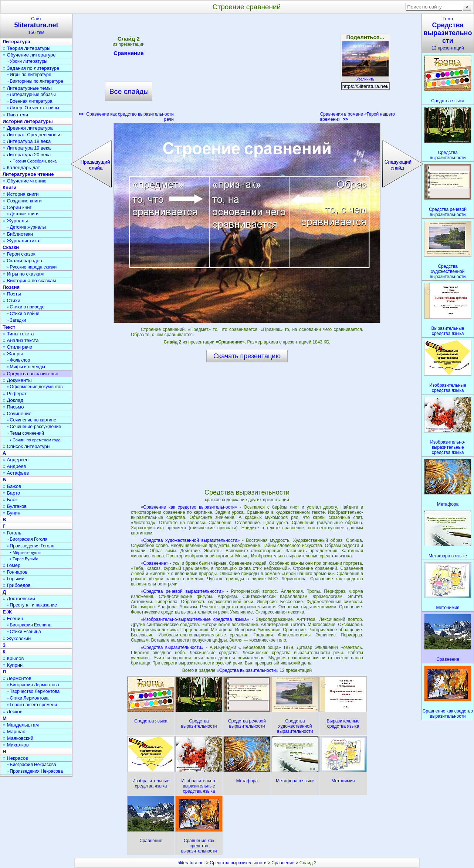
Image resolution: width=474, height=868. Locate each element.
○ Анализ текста (21, 340)
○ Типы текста (18, 334)
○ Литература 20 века (27, 155)
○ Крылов (13, 658)
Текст (9, 327)
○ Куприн (13, 665)
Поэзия (11, 287)
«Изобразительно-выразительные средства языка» (195, 619)
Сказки (11, 247)
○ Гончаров (15, 572)
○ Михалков (16, 745)
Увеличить (365, 77)
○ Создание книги (22, 201)
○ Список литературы (26, 446)
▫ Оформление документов (35, 387)
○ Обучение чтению (25, 181)
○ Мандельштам (21, 725)
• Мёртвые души (25, 553)
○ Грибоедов (17, 585)
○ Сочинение (17, 414)
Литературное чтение (28, 174)
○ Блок (10, 500)
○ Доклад (13, 400)
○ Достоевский (19, 599)
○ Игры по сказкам (23, 274)
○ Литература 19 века (27, 148)
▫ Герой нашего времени (32, 705)
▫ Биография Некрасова (32, 765)
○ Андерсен (16, 460)
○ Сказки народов (22, 261)
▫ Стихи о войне (23, 314)
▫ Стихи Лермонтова (28, 698)
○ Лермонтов (17, 678)
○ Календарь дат (21, 168)
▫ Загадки (16, 320)
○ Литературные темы (27, 88)
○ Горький (13, 579)
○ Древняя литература (28, 128)
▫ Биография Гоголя (27, 539)
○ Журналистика (21, 241)
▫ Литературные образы (31, 95)
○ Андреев (14, 466)
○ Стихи (11, 300)
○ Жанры (13, 354)
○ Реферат (15, 394)
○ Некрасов (15, 758)
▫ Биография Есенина (29, 625)
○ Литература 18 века (27, 141)
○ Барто (11, 493)
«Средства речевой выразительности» (182, 591)
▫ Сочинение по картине (32, 420)
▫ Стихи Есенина (24, 632)
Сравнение (129, 54)
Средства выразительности (238, 863)
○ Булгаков (15, 506)
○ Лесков (13, 712)
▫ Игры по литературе (29, 75)
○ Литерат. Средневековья (32, 135)
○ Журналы (15, 221)
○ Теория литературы (26, 48)
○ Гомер (11, 565)
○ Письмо (13, 407)
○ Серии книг (17, 207)
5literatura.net (191, 863)
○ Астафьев (16, 473)
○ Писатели (15, 115)
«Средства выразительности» (172, 647)
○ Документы (17, 380)
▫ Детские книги (23, 214)
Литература (16, 42)
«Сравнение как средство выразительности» (189, 507)
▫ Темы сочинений (26, 433)
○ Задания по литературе (31, 68)
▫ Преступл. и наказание (32, 605)
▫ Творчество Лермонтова (33, 691)
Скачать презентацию (247, 356)
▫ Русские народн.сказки (32, 267)
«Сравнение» (155, 563)
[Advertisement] (247, 70)
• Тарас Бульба (24, 559)
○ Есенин (13, 618)
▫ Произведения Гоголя (31, 546)
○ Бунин (11, 513)
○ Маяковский (18, 738)
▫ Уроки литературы (27, 61)
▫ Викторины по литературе (35, 81)
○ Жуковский (17, 638)
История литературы (28, 121)
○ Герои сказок (19, 254)
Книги (9, 187)
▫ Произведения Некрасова (35, 771)
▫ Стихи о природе (26, 307)
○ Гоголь (12, 533)
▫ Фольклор (18, 360)
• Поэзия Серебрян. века (33, 161)
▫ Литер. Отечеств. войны (33, 108)
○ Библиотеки (18, 234)
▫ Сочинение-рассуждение (34, 427)
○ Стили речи (18, 347)
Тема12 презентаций (448, 33)
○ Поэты (12, 294)
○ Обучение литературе (29, 55)
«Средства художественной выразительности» (190, 540)
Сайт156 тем (36, 26)
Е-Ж (7, 612)
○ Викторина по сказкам (29, 281)
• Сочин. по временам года (35, 440)
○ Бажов (12, 486)
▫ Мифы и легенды (26, 367)
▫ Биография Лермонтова (33, 685)
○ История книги (21, 194)
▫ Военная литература (30, 101)
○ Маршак (14, 732)
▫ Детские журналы (26, 227)
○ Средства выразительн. (31, 374)
